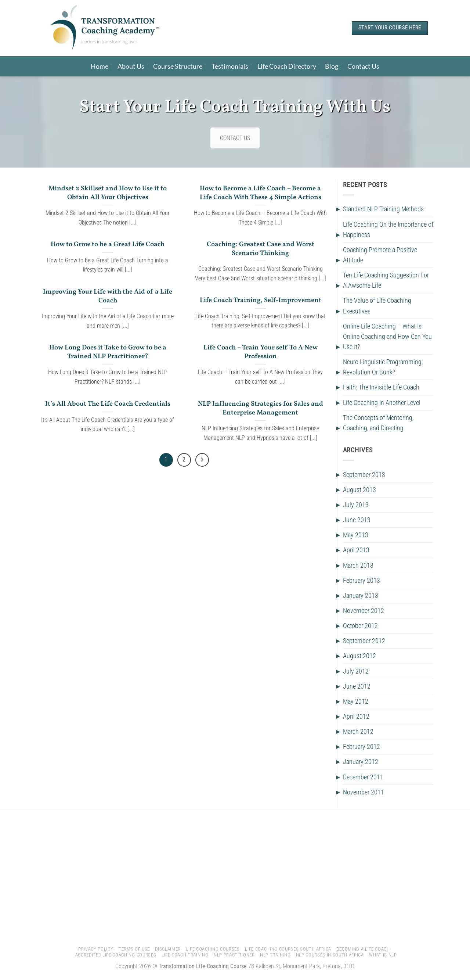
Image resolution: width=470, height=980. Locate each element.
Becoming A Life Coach (363, 949)
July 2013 (356, 505)
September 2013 (364, 475)
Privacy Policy (96, 949)
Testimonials (230, 66)
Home (100, 66)
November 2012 (364, 611)
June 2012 (357, 686)
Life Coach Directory (287, 66)
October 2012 (360, 626)
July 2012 (356, 671)
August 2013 (359, 490)
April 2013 (356, 550)
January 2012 (361, 762)
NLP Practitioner (234, 955)
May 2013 (356, 535)
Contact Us (363, 66)
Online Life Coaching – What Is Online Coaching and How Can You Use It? (387, 337)
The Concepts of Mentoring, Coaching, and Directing (378, 423)
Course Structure (178, 66)
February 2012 (361, 747)
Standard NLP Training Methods (383, 209)
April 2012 (356, 717)
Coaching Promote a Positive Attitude (380, 255)
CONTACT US (235, 138)
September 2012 (364, 641)
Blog (332, 66)
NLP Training (275, 955)
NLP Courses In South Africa (330, 955)
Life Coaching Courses (213, 949)
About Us (131, 66)
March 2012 (358, 732)
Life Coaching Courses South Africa (288, 949)
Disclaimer (168, 949)
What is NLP (383, 955)
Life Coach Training (185, 955)
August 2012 (359, 656)
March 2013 (358, 566)
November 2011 (364, 792)
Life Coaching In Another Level (382, 403)
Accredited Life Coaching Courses (116, 955)
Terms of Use (134, 949)
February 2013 (361, 581)
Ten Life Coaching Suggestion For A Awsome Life (386, 280)
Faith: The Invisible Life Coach (381, 387)
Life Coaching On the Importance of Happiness (388, 230)
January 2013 (361, 596)
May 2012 (356, 701)
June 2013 (357, 520)
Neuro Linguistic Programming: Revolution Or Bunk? (383, 367)
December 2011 (363, 777)
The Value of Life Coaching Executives (377, 306)
